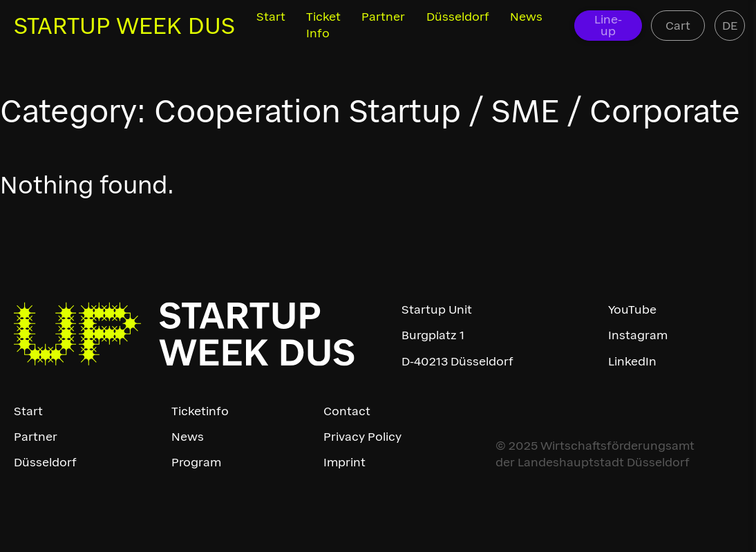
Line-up (608, 25)
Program (196, 462)
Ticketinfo (200, 411)
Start (271, 17)
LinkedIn (632, 361)
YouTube (632, 310)
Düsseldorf (458, 17)
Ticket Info (323, 25)
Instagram (638, 335)
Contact (347, 411)
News (526, 17)
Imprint (344, 462)
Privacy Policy (362, 437)
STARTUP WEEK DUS (124, 26)
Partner (383, 17)
